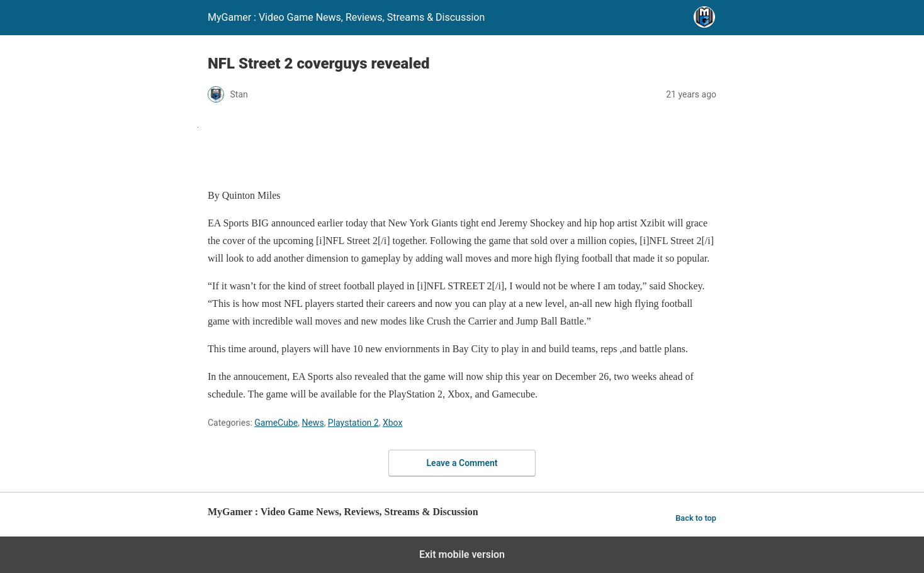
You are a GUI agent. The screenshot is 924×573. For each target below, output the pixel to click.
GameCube (276, 423)
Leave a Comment (462, 463)
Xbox (392, 423)
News (313, 423)
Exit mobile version (462, 554)
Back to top (696, 518)
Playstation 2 (353, 423)
